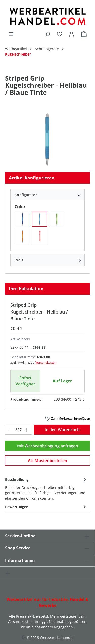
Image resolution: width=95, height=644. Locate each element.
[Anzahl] (19, 430)
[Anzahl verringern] (10, 430)
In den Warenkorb (62, 430)
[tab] (46, 488)
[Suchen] (47, 34)
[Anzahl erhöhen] (27, 430)
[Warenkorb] (84, 34)
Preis (19, 260)
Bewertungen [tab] (46, 507)
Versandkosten (46, 363)
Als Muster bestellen (48, 461)
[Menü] (11, 34)
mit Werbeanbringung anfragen (48, 446)
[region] (48, 140)
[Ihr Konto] (72, 34)
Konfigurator (26, 195)
